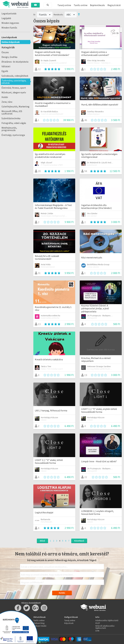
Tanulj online (64, 5)
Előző (42, 541)
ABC (71, 15)
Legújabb (6, 18)
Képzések (69, 623)
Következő (79, 541)
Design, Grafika (9, 57)
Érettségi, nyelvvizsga (13, 135)
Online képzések (11, 42)
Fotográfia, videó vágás (14, 123)
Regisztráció (114, 5)
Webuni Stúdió (40, 626)
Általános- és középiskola (15, 62)
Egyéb (5, 71)
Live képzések (9, 37)
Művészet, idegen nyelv (14, 92)
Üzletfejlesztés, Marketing (15, 106)
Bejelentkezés (97, 5)
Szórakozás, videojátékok (15, 76)
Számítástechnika (11, 118)
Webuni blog (39, 623)
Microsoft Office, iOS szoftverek (12, 112)
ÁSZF (98, 623)
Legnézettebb (9, 13)
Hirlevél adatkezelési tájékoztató (105, 627)
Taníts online (81, 5)
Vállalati (6, 66)
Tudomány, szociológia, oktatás (14, 82)
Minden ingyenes (10, 23)
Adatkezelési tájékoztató (107, 620)
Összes (5, 52)
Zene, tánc (7, 102)
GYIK (97, 631)
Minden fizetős (9, 28)
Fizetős (45, 15)
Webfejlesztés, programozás (9, 129)
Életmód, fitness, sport (14, 88)
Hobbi (5, 97)
